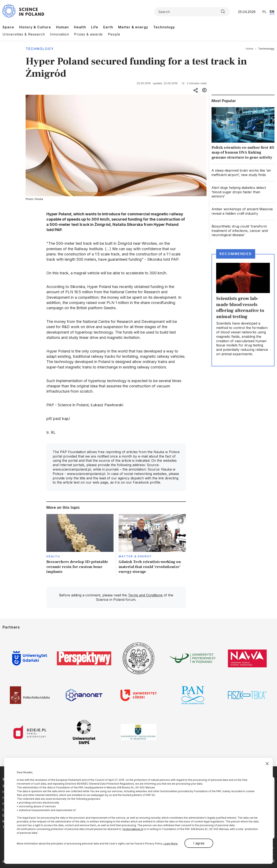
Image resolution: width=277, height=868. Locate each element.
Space (8, 27)
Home (250, 49)
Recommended (236, 254)
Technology (164, 27)
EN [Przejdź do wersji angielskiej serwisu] (272, 12)
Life (95, 27)
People (114, 34)
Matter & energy (133, 27)
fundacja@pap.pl (133, 829)
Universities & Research (24, 34)
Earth (108, 27)
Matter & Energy (135, 556)
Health (80, 27)
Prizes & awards (88, 34)
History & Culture (35, 27)
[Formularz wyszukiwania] (192, 12)
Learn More (171, 844)
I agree (199, 843)
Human (62, 27)
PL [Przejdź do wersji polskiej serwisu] (264, 12)
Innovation (59, 34)
